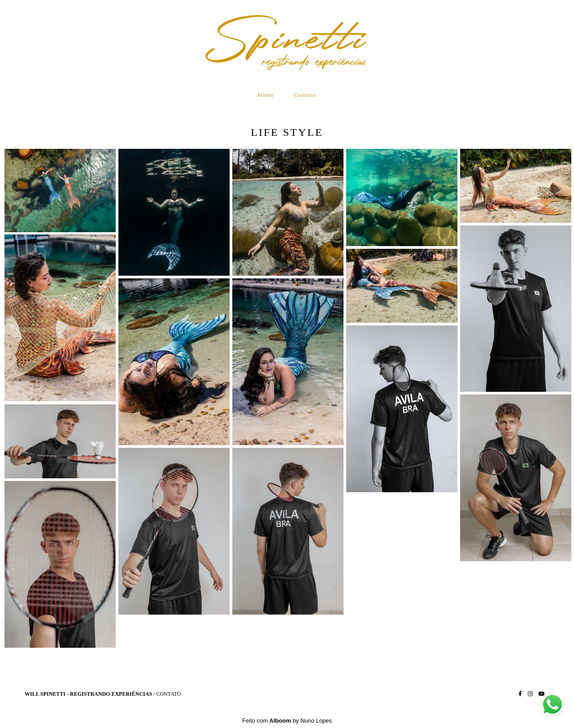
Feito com (287, 721)
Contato (305, 95)
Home (266, 95)
